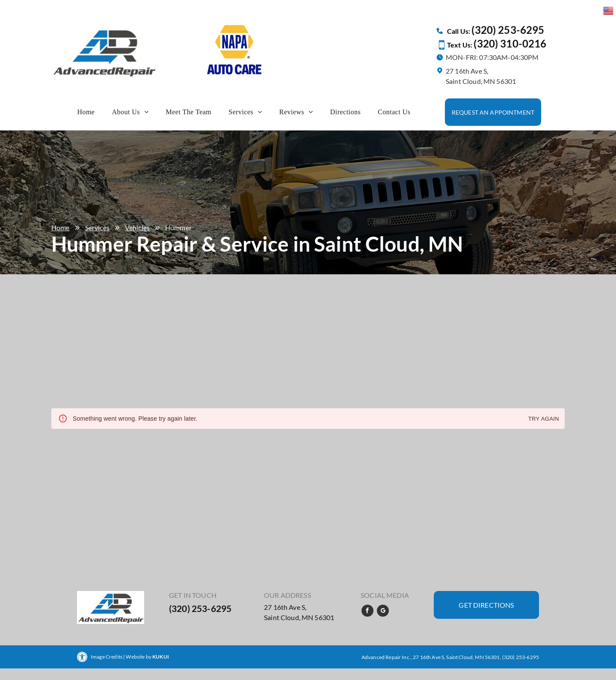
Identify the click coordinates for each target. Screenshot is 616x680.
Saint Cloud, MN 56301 (299, 617)
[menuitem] (86, 112)
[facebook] (367, 612)
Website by (139, 657)
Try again (544, 419)
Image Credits (107, 657)
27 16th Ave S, (285, 607)
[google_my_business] (383, 612)
